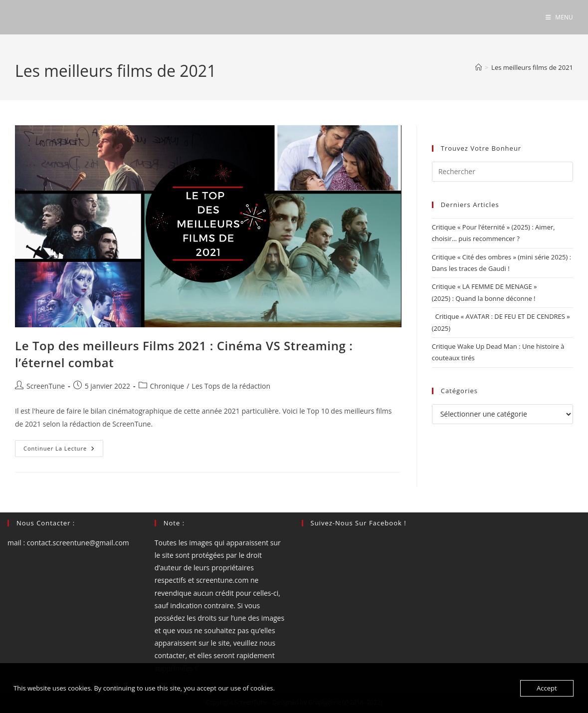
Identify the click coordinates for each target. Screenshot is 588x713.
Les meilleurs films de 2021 (532, 67)
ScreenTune (46, 386)
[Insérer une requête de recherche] (502, 172)
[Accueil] (479, 67)
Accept (547, 688)
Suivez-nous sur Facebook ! (359, 523)
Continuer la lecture (63, 450)
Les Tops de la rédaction (231, 386)
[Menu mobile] (559, 17)
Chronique (167, 386)
